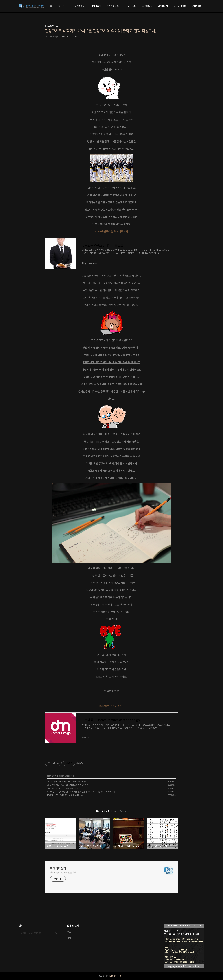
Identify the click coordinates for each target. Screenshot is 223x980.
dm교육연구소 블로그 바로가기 (111, 231)
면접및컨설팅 (113, 6)
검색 (56, 933)
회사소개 (62, 6)
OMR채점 (197, 6)
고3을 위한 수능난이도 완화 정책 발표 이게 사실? (65, 785)
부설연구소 (147, 6)
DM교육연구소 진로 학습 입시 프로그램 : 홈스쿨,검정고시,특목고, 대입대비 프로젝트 (79, 792)
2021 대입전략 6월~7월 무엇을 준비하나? (63, 788)
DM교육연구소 (53, 776)
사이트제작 (163, 6)
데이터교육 (130, 6)
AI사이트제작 (180, 6)
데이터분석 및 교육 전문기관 (63, 872)
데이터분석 (96, 6)
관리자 (122, 976)
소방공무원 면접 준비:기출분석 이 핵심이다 (63, 795)
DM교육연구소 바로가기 (112, 706)
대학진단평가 (79, 6)
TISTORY (112, 976)
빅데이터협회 (58, 868)
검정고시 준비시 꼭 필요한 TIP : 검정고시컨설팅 (65, 781)
